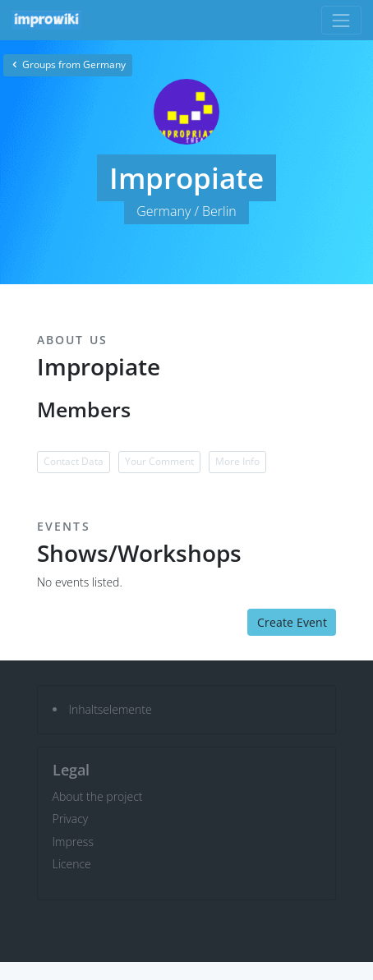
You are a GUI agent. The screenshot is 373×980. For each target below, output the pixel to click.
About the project (98, 796)
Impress (73, 842)
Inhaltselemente (111, 709)
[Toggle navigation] (341, 20)
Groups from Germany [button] (68, 64)
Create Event (292, 622)
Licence (72, 864)
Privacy (71, 819)
